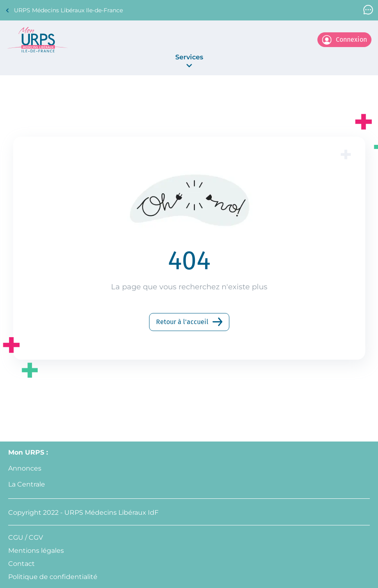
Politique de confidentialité (53, 577)
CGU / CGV (26, 537)
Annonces (25, 468)
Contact (22, 564)
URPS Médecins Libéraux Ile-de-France (64, 10)
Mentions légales (36, 551)
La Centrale (27, 484)
